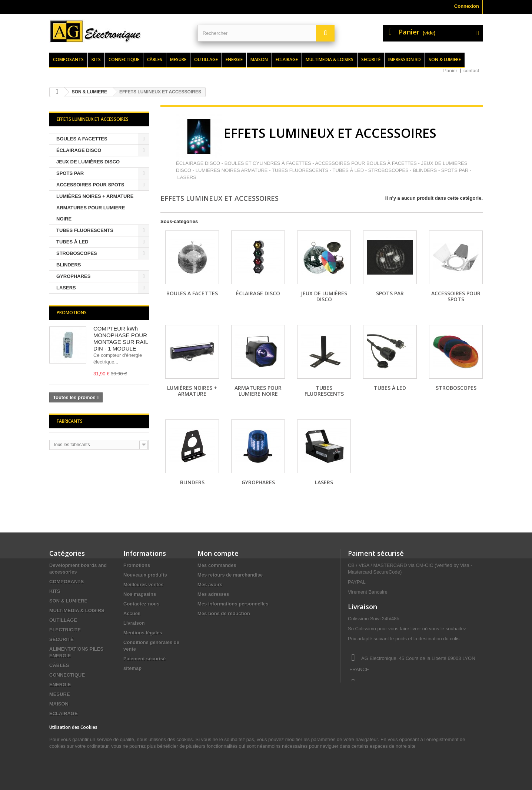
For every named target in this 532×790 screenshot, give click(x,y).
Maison (259, 59)
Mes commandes (217, 565)
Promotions (72, 313)
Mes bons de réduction (224, 613)
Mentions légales (143, 633)
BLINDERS (69, 265)
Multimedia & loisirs (330, 59)
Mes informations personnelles (233, 604)
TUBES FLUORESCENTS (85, 230)
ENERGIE (60, 685)
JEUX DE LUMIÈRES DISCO (88, 162)
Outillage (206, 59)
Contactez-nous (142, 604)
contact (471, 71)
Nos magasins (140, 594)
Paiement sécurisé (144, 659)
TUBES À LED (72, 242)
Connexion (467, 6)
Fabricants (70, 421)
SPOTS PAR (70, 173)
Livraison (134, 623)
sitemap (132, 668)
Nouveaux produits (145, 575)
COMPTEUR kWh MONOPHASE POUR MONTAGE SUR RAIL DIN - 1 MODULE (121, 338)
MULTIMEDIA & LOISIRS (77, 610)
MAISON (59, 704)
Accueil (132, 613)
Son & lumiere (445, 59)
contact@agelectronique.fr (407, 697)
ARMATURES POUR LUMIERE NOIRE (91, 213)
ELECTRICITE (65, 630)
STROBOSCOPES (77, 253)
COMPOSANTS (66, 582)
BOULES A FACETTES (82, 139)
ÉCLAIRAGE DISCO (79, 150)
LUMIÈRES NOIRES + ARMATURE (95, 196)
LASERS (66, 288)
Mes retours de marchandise (230, 575)
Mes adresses (213, 594)
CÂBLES (59, 665)
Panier (450, 71)
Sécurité (371, 59)
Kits (96, 59)
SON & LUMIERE (68, 601)
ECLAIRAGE (64, 713)
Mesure (178, 59)
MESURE (60, 694)
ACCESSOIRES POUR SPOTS (90, 185)
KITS (55, 591)
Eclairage (287, 59)
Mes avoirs (210, 585)
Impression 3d (405, 59)
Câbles (155, 59)
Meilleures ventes (143, 585)
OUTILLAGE (63, 620)
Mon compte (218, 553)
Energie (234, 59)
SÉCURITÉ (61, 639)
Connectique (124, 59)
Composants (68, 59)
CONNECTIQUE (67, 675)
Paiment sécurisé (376, 553)
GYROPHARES (73, 276)
